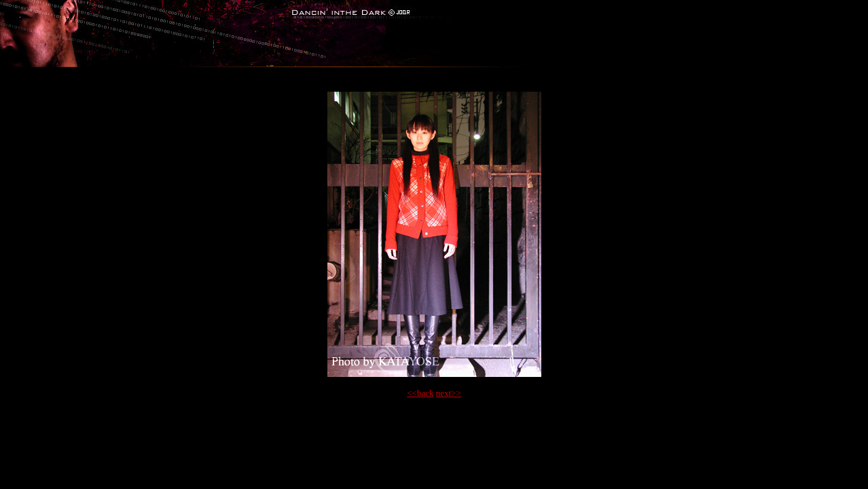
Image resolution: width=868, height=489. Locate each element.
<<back (420, 393)
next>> (449, 393)
